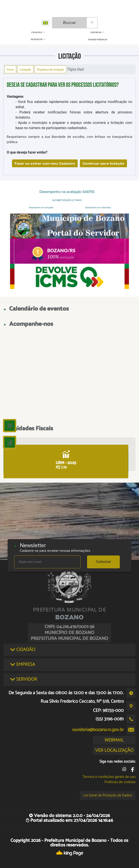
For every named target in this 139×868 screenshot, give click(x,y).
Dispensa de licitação (50, 69)
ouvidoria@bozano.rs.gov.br (98, 730)
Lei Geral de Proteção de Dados (108, 795)
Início (10, 69)
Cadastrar (103, 562)
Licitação (25, 69)
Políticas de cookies (120, 782)
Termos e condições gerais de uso (109, 777)
